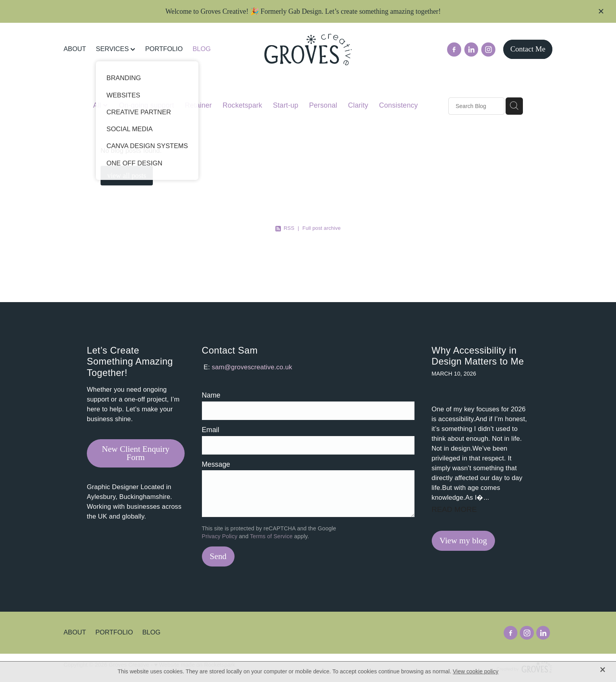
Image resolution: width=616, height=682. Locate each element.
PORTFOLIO (164, 49)
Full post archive (322, 228)
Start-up (286, 105)
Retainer (199, 105)
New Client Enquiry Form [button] (136, 453)
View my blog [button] (463, 541)
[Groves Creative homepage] (308, 49)
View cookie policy (476, 671)
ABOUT (75, 49)
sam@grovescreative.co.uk (252, 367)
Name (211, 396)
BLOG (202, 49)
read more (454, 509)
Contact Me (528, 49)
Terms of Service (271, 536)
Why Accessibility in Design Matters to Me (478, 356)
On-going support (147, 105)
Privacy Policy (220, 536)
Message (216, 465)
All (98, 105)
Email (211, 430)
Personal (323, 105)
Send (218, 556)
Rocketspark (243, 105)
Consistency (399, 105)
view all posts (127, 176)
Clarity (358, 105)
